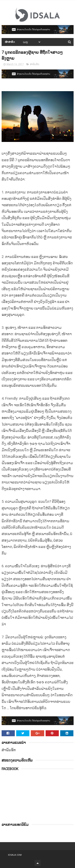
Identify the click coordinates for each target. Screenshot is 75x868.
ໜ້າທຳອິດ (10, 42)
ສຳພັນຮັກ (35, 64)
